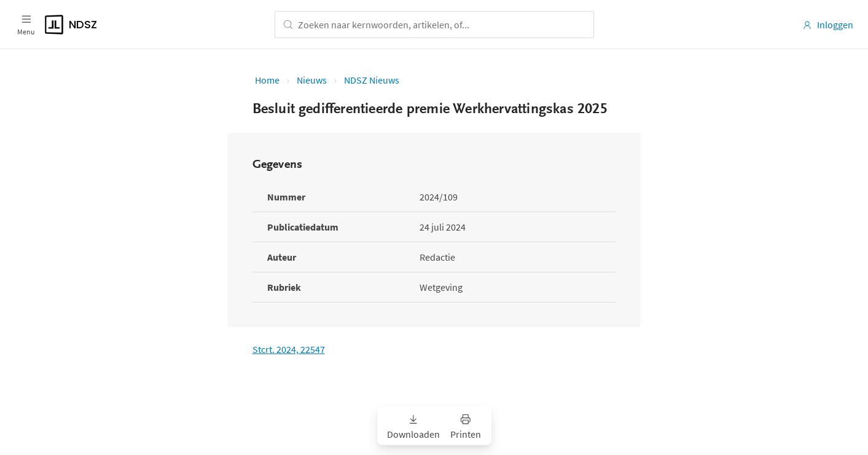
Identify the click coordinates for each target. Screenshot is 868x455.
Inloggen (828, 25)
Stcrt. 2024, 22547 (289, 349)
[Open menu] (26, 25)
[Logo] (129, 25)
